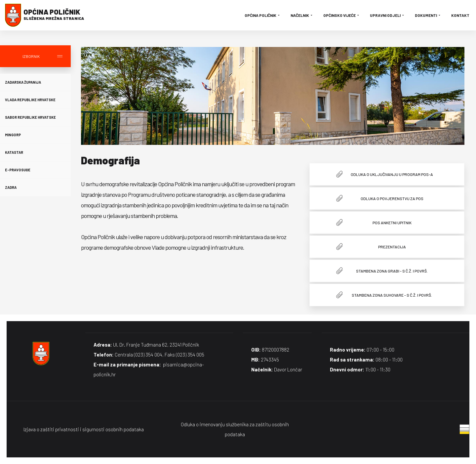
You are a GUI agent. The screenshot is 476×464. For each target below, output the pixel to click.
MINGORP (13, 135)
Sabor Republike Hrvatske (30, 117)
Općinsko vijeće (342, 15)
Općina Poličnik (263, 15)
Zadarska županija (23, 82)
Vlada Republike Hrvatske (30, 100)
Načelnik (302, 15)
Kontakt (460, 15)
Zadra (11, 187)
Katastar (14, 152)
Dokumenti (428, 15)
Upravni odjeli (387, 15)
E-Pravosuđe (18, 170)
